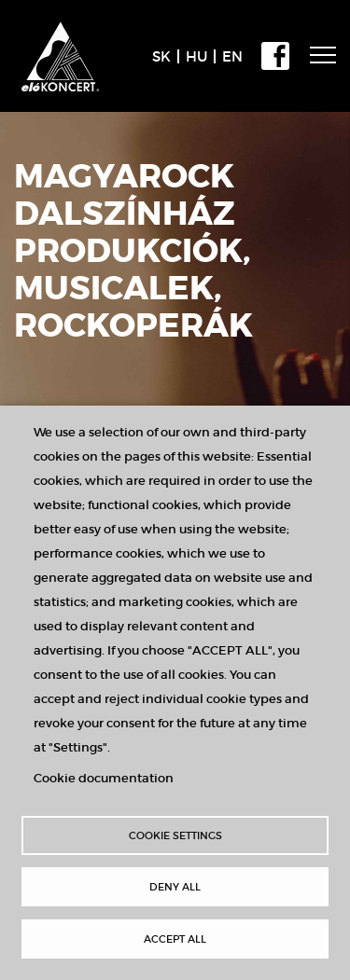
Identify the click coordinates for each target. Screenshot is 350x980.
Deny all (175, 887)
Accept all (175, 939)
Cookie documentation (104, 778)
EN (232, 56)
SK (161, 56)
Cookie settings (175, 835)
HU (196, 56)
